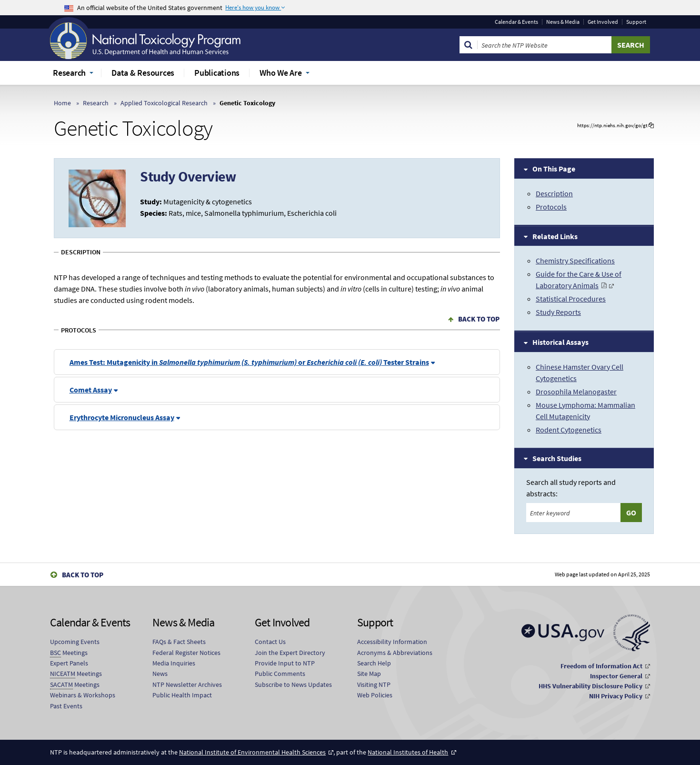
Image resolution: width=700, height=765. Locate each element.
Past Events (66, 706)
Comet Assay (91, 390)
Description (554, 193)
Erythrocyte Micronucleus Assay (122, 417)
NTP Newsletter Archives (187, 684)
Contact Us (270, 642)
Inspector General (616, 676)
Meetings (69, 653)
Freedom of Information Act (601, 666)
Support (636, 22)
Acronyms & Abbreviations (395, 653)
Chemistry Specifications (575, 261)
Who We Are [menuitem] (281, 73)
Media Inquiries (174, 663)
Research (96, 103)
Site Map (369, 674)
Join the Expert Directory (290, 653)
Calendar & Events (516, 22)
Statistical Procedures (571, 299)
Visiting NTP (374, 684)
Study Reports (558, 312)
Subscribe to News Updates (293, 684)
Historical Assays (560, 342)
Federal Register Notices (186, 653)
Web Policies (375, 695)
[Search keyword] (573, 513)
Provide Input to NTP (285, 663)
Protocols (551, 207)
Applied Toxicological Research (164, 103)
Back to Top (479, 319)
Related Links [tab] (555, 236)
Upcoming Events (75, 642)
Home (62, 103)
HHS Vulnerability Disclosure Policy (590, 686)
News (160, 674)
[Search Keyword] (545, 45)
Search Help (374, 663)
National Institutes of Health (408, 752)
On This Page (554, 169)
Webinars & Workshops (83, 695)
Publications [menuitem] (217, 73)
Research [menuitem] (69, 73)
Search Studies (557, 458)
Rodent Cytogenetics (569, 430)
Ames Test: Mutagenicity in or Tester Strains (249, 362)
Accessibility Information (392, 642)
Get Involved (603, 22)
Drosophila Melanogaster (576, 392)
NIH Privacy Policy (616, 696)
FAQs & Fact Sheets (179, 642)
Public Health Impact (182, 695)
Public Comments (280, 674)
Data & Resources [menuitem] (143, 73)
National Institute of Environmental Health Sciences (252, 752)
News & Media (563, 22)
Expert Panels (69, 663)
